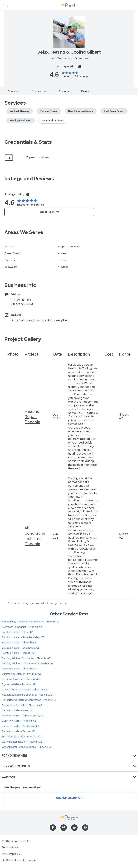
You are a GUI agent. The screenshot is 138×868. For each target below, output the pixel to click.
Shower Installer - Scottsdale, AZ (20, 726)
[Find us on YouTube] (85, 828)
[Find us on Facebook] (53, 828)
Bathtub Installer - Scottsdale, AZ (21, 648)
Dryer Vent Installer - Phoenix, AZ (21, 679)
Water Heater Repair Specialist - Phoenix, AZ (27, 747)
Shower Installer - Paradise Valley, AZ (23, 716)
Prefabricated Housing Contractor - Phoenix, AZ (29, 700)
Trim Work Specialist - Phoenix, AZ (21, 737)
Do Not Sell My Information (19, 860)
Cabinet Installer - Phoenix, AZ (19, 669)
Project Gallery (23, 339)
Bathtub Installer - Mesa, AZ (17, 632)
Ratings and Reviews (29, 179)
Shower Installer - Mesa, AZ (17, 710)
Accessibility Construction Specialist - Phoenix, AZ (31, 622)
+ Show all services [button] (53, 121)
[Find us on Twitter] (74, 828)
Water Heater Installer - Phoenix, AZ (22, 742)
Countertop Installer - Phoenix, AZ (21, 674)
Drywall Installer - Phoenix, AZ (19, 684)
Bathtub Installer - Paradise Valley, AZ (23, 637)
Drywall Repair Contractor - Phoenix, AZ (25, 690)
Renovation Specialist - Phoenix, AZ (22, 705)
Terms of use (10, 847)
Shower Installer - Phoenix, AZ (19, 721)
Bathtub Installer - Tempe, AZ (18, 653)
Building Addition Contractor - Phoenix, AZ (26, 658)
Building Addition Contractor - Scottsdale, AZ (28, 663)
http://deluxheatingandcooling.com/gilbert (40, 320)
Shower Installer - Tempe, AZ (18, 731)
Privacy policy (11, 854)
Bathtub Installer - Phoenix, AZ (19, 643)
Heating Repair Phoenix (33, 417)
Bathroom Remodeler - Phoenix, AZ (22, 627)
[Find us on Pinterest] (64, 828)
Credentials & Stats (28, 142)
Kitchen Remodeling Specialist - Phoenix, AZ (27, 695)
